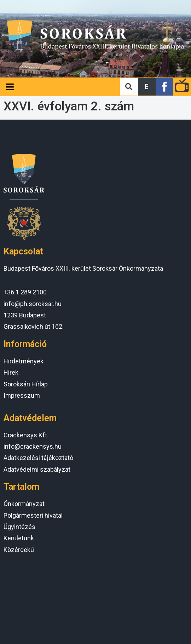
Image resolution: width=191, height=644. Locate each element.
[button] (147, 87)
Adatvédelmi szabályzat (37, 469)
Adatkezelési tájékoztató (38, 458)
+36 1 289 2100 (25, 292)
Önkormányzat (24, 504)
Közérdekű (19, 550)
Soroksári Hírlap (26, 384)
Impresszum (22, 395)
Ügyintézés (19, 527)
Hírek (11, 372)
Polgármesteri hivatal (33, 515)
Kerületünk (19, 538)
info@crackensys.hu (33, 446)
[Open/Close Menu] (10, 87)
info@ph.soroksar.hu (33, 304)
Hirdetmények (24, 361)
